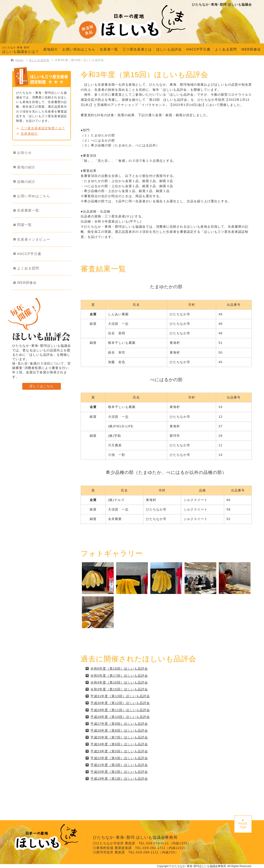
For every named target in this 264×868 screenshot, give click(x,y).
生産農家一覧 (28, 210)
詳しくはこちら (42, 386)
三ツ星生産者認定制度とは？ (43, 128)
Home (19, 60)
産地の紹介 (26, 167)
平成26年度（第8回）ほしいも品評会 (119, 730)
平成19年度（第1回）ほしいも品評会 (119, 779)
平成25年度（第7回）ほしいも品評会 (119, 737)
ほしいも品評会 (169, 49)
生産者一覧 (109, 49)
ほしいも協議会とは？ (21, 50)
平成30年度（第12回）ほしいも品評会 (120, 703)
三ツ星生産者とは (137, 49)
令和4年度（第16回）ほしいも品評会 (119, 682)
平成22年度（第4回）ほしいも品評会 (119, 758)
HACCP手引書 (198, 49)
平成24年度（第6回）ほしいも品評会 (119, 744)
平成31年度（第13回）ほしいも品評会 (120, 696)
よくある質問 (226, 49)
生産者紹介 (29, 134)
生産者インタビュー (34, 239)
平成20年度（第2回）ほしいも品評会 (119, 772)
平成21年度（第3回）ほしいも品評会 (119, 765)
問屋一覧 (24, 225)
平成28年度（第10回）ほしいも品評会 (120, 717)
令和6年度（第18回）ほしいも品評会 (119, 669)
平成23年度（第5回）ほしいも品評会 (119, 751)
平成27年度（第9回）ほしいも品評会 (119, 724)
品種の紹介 (26, 182)
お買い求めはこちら (79, 49)
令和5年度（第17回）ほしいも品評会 (119, 676)
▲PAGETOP (243, 824)
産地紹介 (51, 49)
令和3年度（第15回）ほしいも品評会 (79, 60)
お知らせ (24, 153)
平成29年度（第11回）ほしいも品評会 (120, 710)
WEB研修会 (251, 49)
